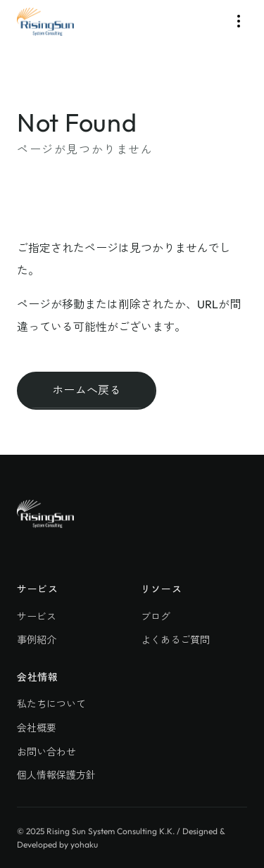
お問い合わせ (46, 752)
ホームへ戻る (87, 390)
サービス (37, 617)
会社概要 (37, 728)
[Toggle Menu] (239, 21)
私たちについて (51, 704)
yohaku (84, 844)
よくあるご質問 (175, 640)
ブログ (156, 617)
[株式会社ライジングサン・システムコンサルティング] (45, 22)
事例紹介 (37, 640)
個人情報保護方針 (56, 775)
